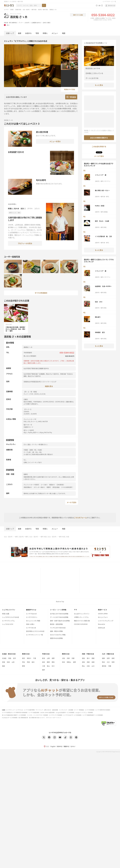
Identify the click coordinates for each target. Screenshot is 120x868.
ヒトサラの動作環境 (29, 710)
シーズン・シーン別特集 (58, 610)
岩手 (14, 658)
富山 (48, 666)
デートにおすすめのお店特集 (59, 617)
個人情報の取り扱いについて (37, 718)
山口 (93, 666)
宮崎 (113, 662)
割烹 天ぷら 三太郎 (102, 221)
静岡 (48, 662)
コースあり (44, 485)
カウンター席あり (39, 487)
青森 (10, 658)
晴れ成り (98, 317)
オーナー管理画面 (79, 710)
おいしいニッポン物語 (33, 621)
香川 (88, 658)
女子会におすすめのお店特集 (59, 614)
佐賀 (108, 658)
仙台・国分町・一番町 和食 (30, 10)
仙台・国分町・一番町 (11, 537)
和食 (5, 23)
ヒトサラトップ (10, 710)
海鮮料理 (14, 23)
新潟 (43, 658)
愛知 (53, 662)
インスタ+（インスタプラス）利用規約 (38, 715)
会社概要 (71, 710)
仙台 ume (99, 302)
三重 (43, 666)
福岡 (103, 658)
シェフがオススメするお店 (10, 617)
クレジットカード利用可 (31, 485)
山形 (13, 662)
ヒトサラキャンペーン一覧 (34, 635)
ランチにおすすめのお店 (58, 628)
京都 (73, 658)
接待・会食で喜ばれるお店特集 (60, 621)
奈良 (63, 662)
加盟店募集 (55, 710)
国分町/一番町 (24, 537)
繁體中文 (66, 746)
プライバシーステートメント (53, 718)
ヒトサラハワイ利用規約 (56, 715)
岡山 (83, 666)
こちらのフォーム (80, 518)
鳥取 (88, 662)
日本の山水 (101, 628)
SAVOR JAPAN (103, 614)
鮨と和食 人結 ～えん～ (102, 190)
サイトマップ (39, 710)
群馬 (23, 666)
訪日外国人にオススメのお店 (35, 631)
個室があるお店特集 (56, 638)
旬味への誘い (30, 624)
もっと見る (99, 85)
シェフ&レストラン (9, 610)
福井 (43, 670)
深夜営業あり (28, 487)
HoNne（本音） (100, 206)
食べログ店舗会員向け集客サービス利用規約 (14, 715)
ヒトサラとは (19, 710)
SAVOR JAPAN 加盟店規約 (47, 712)
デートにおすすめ (92, 78)
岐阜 (43, 662)
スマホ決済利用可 (67, 487)
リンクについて (63, 710)
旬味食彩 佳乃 (100, 332)
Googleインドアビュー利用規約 (84, 712)
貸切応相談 (56, 487)
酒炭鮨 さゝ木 (19, 17)
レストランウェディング (106, 621)
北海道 (4, 658)
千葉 (34, 658)
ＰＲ (75, 610)
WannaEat (101, 624)
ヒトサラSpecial (31, 614)
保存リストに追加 (78, 15)
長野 (53, 658)
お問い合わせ (47, 710)
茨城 (28, 662)
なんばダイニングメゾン (82, 614)
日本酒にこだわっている (94, 73)
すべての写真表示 (41, 293)
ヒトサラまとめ (31, 628)
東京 (23, 658)
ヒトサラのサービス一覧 (109, 1)
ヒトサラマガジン (32, 617)
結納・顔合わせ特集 (56, 631)
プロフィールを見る (25, 243)
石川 (53, 666)
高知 (83, 662)
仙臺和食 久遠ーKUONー (103, 286)
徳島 (83, 658)
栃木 (33, 662)
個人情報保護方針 (23, 718)
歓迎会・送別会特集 (56, 624)
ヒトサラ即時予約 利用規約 (103, 710)
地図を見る (49, 386)
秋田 (8, 662)
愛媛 (93, 658)
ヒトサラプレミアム (8, 621)
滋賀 (74, 662)
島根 (93, 662)
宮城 (3, 662)
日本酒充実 (60, 485)
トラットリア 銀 (101, 175)
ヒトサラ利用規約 (90, 710)
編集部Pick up (31, 610)
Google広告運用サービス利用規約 (65, 712)
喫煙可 (49, 487)
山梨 (48, 658)
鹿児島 (104, 666)
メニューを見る (55, 141)
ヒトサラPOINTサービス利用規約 (72, 715)
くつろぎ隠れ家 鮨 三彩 (103, 236)
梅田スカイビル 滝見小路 (82, 621)
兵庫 (68, 658)
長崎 (113, 658)
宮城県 (12, 10)
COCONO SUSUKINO (81, 624)
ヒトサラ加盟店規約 (34, 712)
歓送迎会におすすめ (93, 68)
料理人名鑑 (6, 614)
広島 (88, 666)
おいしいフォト (103, 617)
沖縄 (110, 666)
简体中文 (60, 746)
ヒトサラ (6, 10)
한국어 (73, 746)
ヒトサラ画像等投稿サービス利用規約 (93, 715)
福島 (3, 666)
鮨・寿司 (9, 23)
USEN (4, 710)
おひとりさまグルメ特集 (58, 635)
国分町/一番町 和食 (43, 10)
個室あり (52, 485)
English (53, 746)
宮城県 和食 (18, 10)
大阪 (63, 658)
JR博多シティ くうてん (81, 617)
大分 (108, 662)
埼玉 (23, 662)
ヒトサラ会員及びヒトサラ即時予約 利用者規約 (15, 712)
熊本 (103, 662)
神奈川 (29, 658)
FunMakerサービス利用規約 (10, 718)
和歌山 (69, 662)
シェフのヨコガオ (8, 624)
